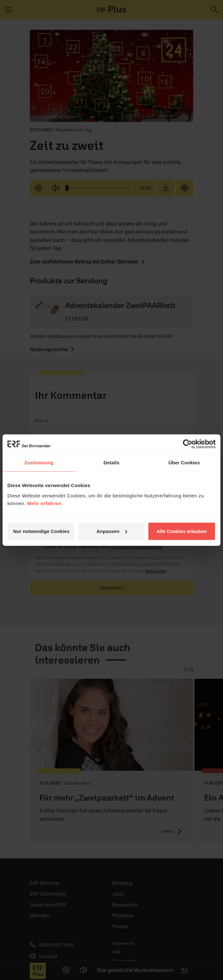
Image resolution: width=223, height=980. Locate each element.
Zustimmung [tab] (39, 463)
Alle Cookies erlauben (182, 531)
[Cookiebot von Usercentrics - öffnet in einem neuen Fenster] (188, 444)
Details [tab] (111, 463)
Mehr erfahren (44, 503)
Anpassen (112, 531)
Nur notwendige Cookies (41, 531)
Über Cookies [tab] (184, 463)
